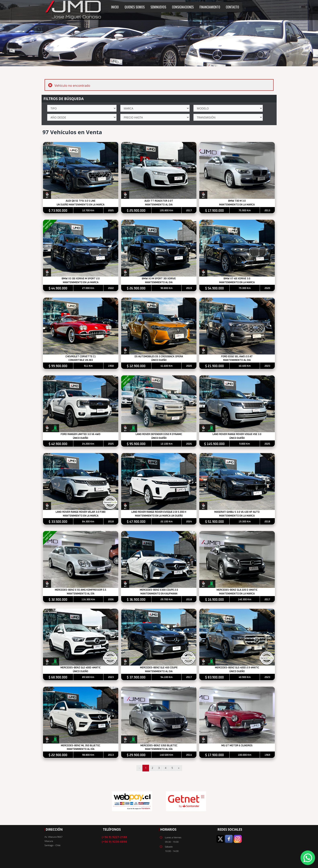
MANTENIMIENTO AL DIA (159, 205)
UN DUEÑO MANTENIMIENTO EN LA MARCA (81, 205)
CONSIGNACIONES (183, 7)
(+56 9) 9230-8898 (114, 842)
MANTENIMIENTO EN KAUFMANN (159, 595)
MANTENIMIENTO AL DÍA (81, 595)
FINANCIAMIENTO (210, 7)
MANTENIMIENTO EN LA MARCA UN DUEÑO (159, 517)
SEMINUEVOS (158, 7)
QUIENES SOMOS (135, 7)
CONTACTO (232, 7)
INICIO (115, 7)
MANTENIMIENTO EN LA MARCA (237, 205)
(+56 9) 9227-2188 (114, 838)
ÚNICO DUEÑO (159, 361)
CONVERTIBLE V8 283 (81, 361)
